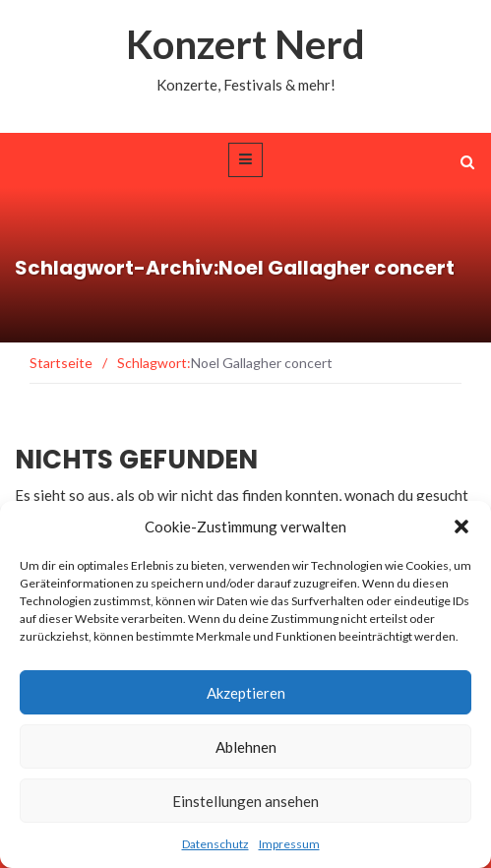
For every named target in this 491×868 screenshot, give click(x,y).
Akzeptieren (246, 693)
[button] (461, 527)
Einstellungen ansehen (245, 801)
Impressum (289, 844)
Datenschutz (215, 844)
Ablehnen (246, 747)
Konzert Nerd (245, 44)
